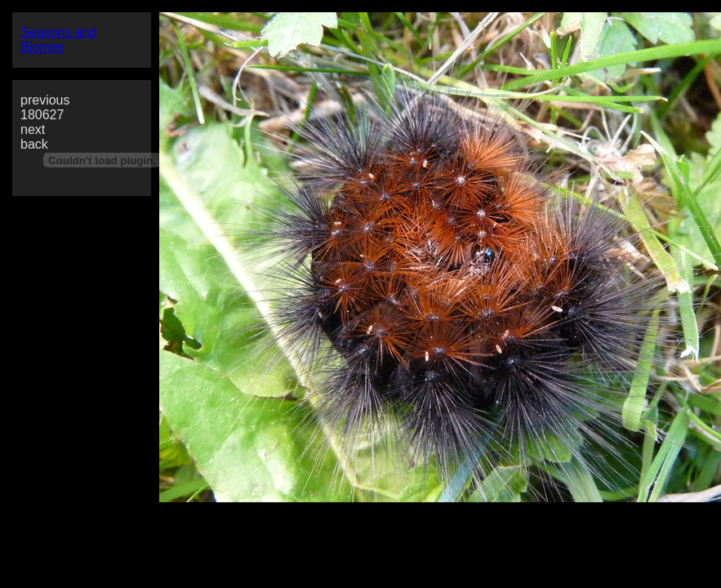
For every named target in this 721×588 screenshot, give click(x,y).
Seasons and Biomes (58, 40)
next (33, 129)
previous (45, 100)
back (34, 144)
